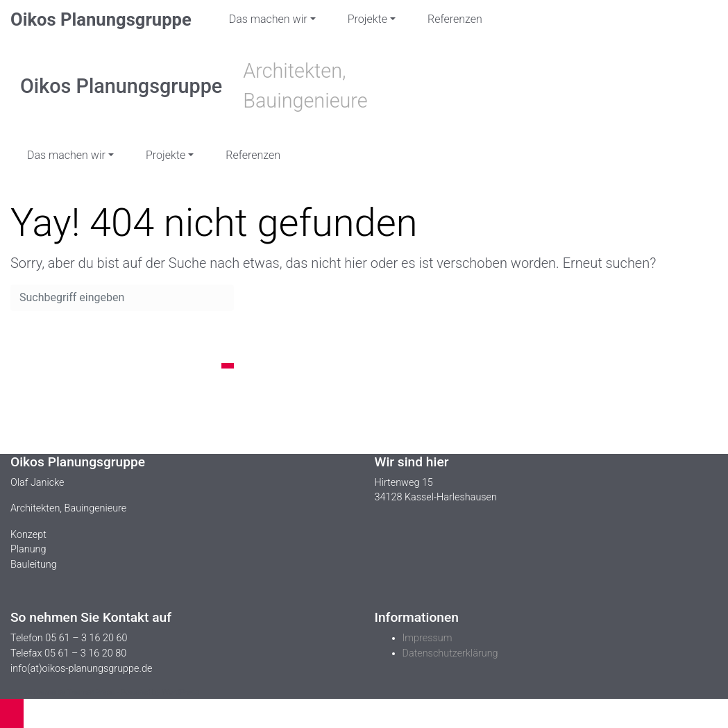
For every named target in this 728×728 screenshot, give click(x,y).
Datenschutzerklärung (450, 653)
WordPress (180, 692)
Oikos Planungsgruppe (101, 19)
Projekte (367, 19)
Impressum (428, 638)
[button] (12, 713)
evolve (21, 692)
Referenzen (455, 19)
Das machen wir (268, 19)
